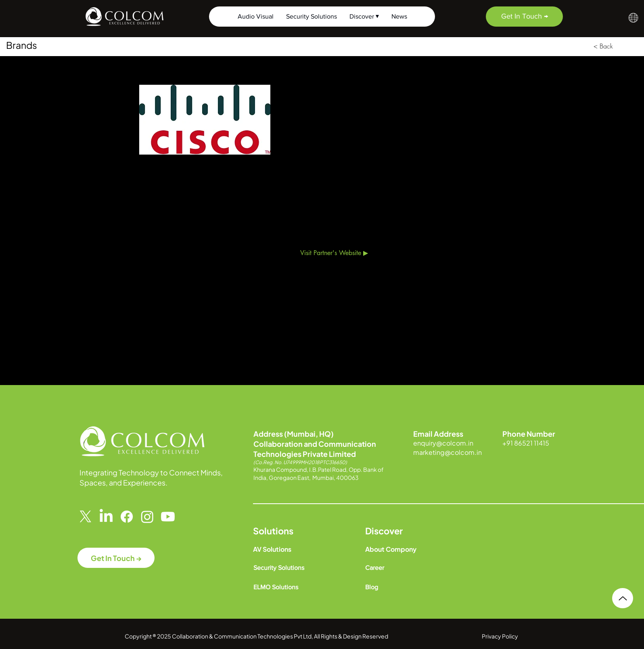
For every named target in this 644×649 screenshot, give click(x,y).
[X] (86, 517)
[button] (633, 18)
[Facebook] (127, 517)
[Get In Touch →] (524, 17)
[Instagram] (147, 517)
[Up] (623, 598)
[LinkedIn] (106, 517)
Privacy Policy (500, 636)
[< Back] (603, 46)
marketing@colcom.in (447, 452)
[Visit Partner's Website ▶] (334, 253)
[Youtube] (168, 517)
